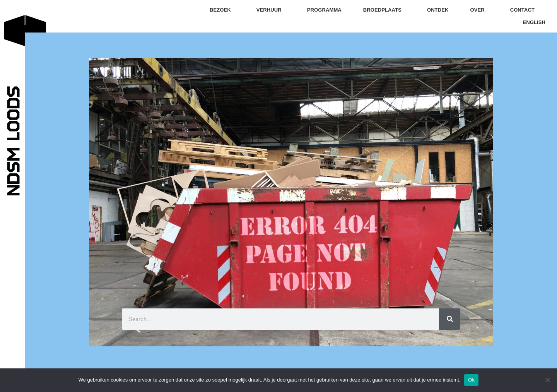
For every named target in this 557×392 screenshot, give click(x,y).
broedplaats (384, 10)
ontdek (438, 10)
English (534, 22)
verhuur (271, 10)
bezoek (222, 10)
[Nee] (547, 380)
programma (324, 10)
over (479, 10)
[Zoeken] (450, 319)
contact (522, 10)
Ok (471, 380)
